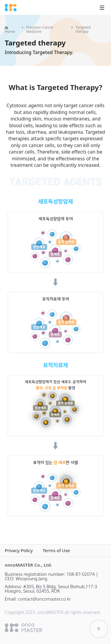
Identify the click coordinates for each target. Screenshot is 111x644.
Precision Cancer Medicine (40, 29)
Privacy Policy (19, 551)
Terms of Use (56, 551)
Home (10, 30)
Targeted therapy (83, 29)
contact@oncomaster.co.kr (44, 599)
